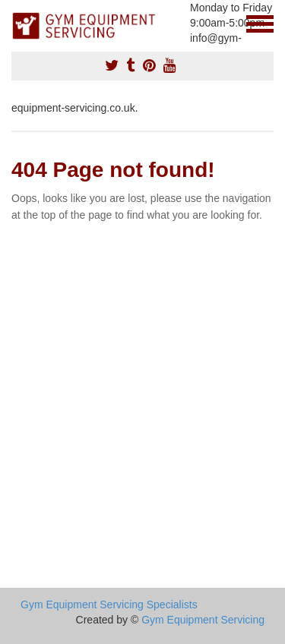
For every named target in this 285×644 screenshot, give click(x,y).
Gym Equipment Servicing (203, 620)
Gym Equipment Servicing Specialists (109, 605)
